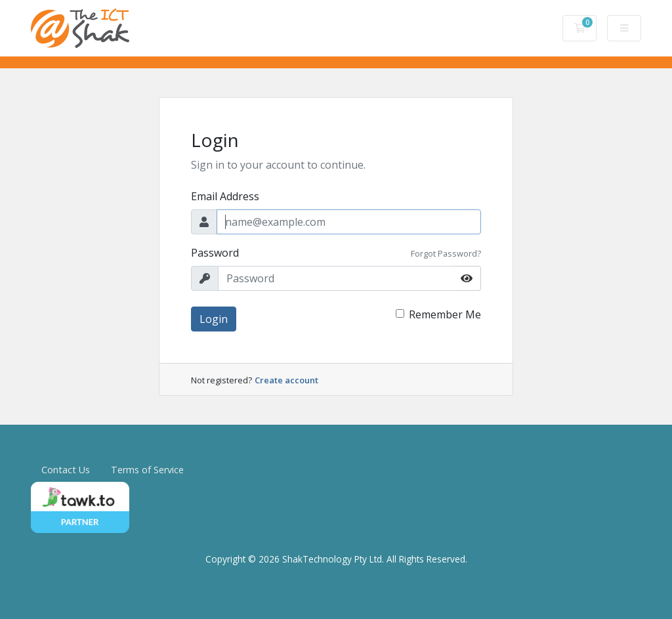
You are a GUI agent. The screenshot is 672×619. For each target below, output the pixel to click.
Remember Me (445, 314)
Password (215, 253)
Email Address (225, 196)
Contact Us (66, 470)
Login (214, 319)
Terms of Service (147, 470)
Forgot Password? (446, 253)
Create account (286, 380)
